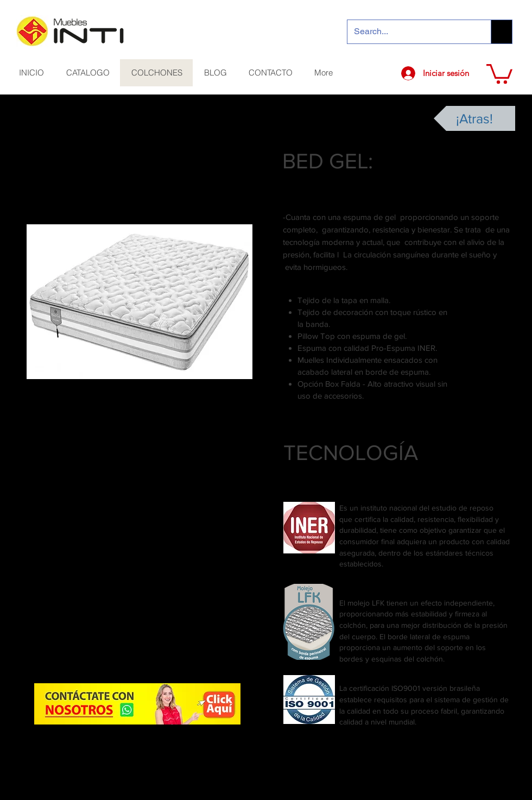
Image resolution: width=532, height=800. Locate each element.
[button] (499, 73)
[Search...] (411, 32)
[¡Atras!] (474, 118)
